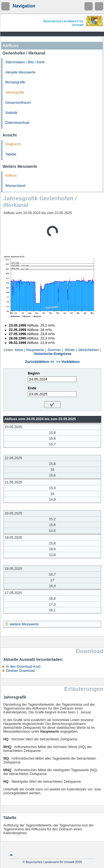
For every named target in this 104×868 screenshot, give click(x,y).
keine (19, 350)
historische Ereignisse (53, 354)
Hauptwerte (35, 350)
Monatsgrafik (15, 82)
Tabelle (11, 154)
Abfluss (11, 176)
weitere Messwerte (24, 624)
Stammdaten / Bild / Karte (25, 62)
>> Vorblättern (68, 362)
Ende (32, 388)
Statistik (11, 113)
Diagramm (13, 144)
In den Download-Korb (23, 667)
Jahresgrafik (15, 92)
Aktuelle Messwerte (20, 72)
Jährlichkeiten (88, 350)
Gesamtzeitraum (18, 103)
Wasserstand (15, 186)
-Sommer (54, 350)
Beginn (34, 373)
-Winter (69, 350)
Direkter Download (20, 671)
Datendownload (17, 123)
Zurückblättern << (40, 362)
